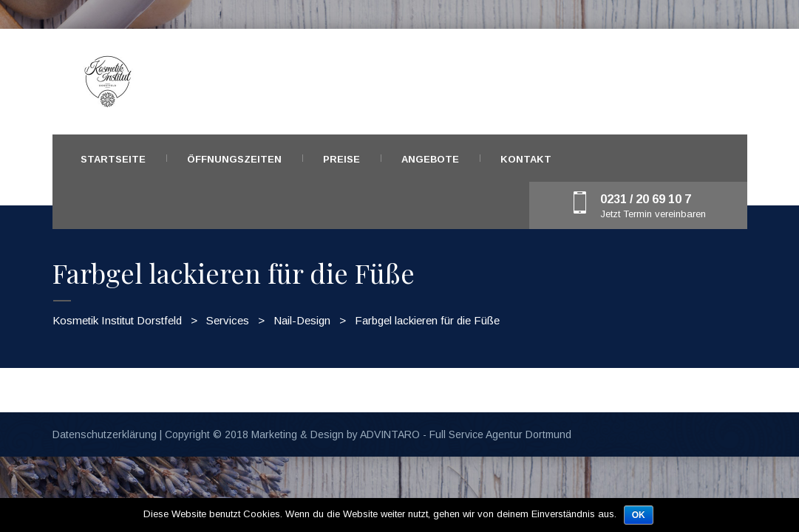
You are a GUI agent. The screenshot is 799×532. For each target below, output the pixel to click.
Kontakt (526, 159)
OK (639, 515)
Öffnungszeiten (234, 159)
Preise (341, 159)
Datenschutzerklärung (105, 434)
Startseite (113, 159)
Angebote (430, 159)
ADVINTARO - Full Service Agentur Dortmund (466, 434)
